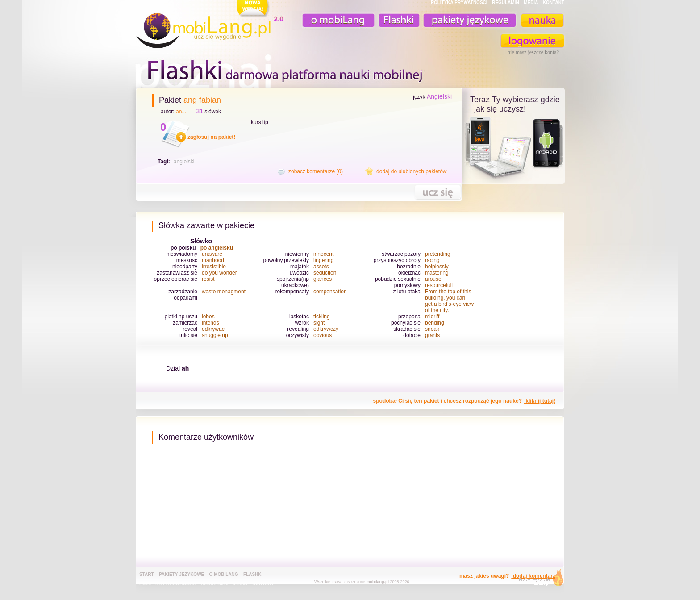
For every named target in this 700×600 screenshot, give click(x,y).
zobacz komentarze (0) (316, 171)
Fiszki (398, 20)
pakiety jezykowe (181, 574)
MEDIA (531, 2)
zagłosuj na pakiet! (211, 137)
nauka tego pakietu (438, 192)
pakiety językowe (469, 20)
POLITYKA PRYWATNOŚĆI (459, 2)
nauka (542, 20)
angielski (184, 162)
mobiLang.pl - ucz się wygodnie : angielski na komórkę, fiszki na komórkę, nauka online (212, 25)
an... (181, 112)
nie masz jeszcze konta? (533, 52)
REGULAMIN (506, 2)
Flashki (253, 574)
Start (147, 574)
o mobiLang (333, 20)
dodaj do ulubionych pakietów (411, 171)
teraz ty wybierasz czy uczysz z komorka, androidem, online (514, 148)
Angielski (439, 96)
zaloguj (533, 41)
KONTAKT (554, 2)
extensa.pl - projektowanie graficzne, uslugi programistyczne (539, 579)
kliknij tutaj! (540, 401)
